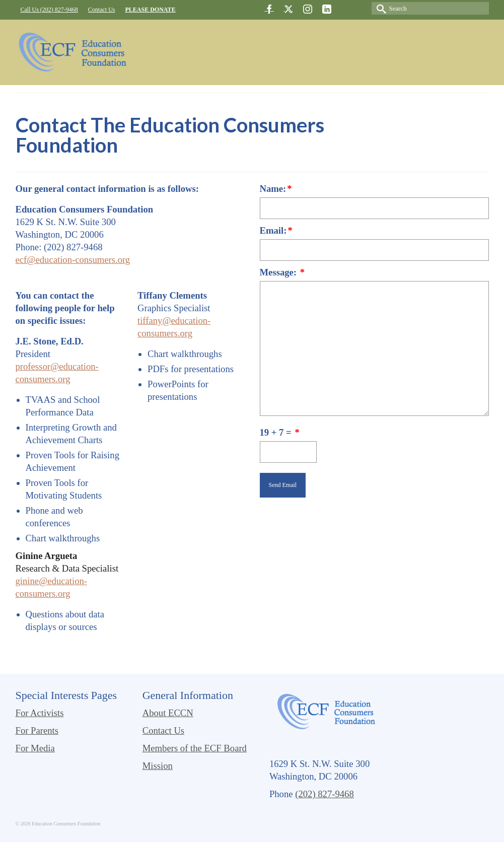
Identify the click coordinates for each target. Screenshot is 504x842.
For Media (35, 748)
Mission (158, 766)
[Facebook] (269, 9)
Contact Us (163, 730)
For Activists (40, 713)
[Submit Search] (379, 8)
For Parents (37, 730)
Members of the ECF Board (195, 748)
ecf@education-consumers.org (73, 260)
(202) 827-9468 (325, 794)
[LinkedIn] (327, 9)
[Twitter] (289, 9)
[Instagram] (308, 9)
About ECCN (168, 713)
